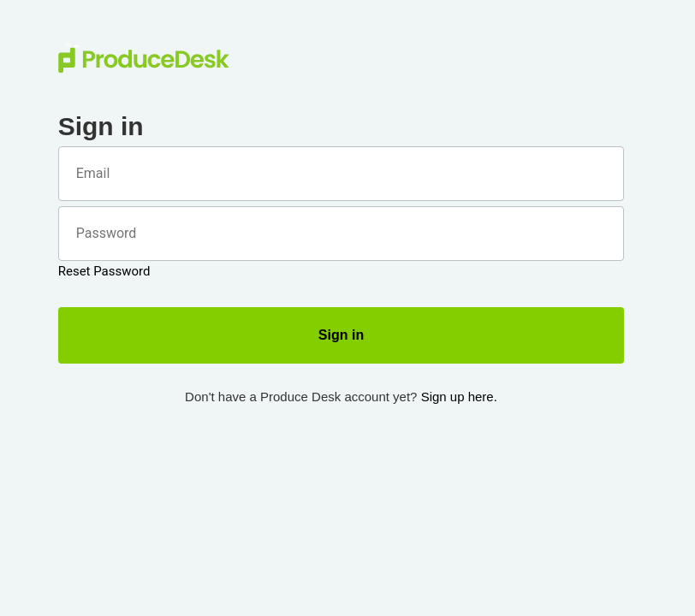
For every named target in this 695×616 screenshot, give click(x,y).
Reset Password (104, 271)
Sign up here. (459, 397)
